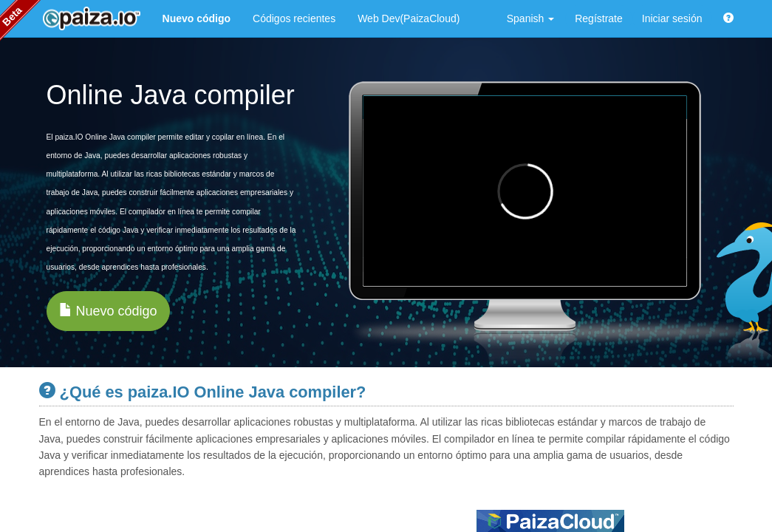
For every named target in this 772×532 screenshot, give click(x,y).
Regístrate (599, 18)
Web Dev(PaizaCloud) (409, 18)
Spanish (530, 18)
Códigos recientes (294, 18)
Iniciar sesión (672, 18)
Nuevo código (108, 311)
